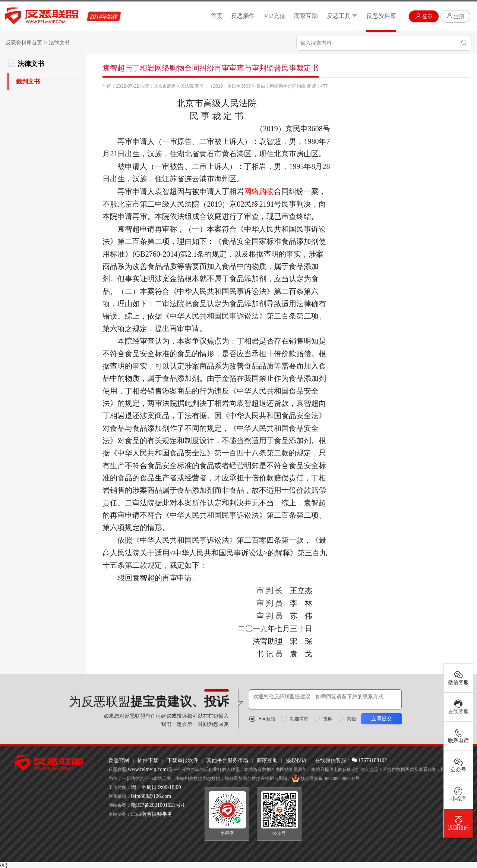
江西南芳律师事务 (152, 814)
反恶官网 (119, 760)
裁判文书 (28, 82)
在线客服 (458, 707)
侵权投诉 (296, 760)
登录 (424, 16)
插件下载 (148, 760)
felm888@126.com (151, 796)
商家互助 (306, 16)
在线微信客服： (333, 760)
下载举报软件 (183, 760)
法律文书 (59, 43)
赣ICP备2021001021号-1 (158, 805)
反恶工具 (342, 16)
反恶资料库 (381, 16)
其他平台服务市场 (227, 760)
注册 (455, 16)
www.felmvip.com (147, 769)
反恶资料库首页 (24, 43)
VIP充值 (275, 16)
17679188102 (369, 760)
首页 (217, 16)
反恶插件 (243, 16)
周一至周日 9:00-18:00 (156, 787)
